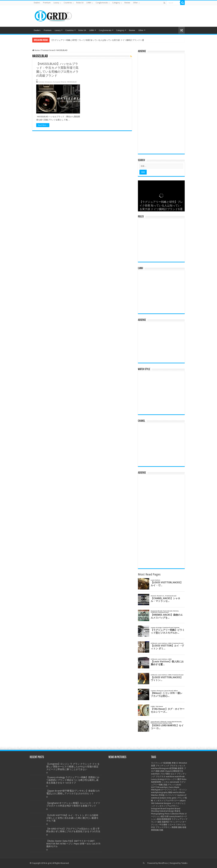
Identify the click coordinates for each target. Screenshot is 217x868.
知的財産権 (156, 782)
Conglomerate (102, 3)
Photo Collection (172, 814)
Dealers (37, 3)
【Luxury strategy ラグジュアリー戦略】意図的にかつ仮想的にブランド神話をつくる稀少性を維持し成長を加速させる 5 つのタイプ (73, 780)
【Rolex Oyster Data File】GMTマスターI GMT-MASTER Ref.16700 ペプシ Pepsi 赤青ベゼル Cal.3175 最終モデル (73, 844)
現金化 (177, 811)
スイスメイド (171, 795)
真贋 (153, 766)
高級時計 (166, 822)
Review (127, 3)
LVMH (89, 3)
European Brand (60, 82)
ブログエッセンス (177, 766)
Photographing (158, 814)
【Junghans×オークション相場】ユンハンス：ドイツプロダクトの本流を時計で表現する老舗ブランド (73, 804)
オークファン (167, 790)
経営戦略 (173, 768)
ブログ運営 (165, 774)
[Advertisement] (161, 105)
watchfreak (180, 777)
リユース (172, 825)
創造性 (181, 768)
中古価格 (163, 825)
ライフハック (157, 763)
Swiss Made (174, 787)
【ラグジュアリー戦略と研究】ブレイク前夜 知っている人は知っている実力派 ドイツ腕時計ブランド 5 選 (97, 40)
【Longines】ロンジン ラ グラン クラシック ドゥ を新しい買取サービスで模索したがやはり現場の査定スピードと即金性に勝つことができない (73, 767)
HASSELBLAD (72, 82)
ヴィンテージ (176, 822)
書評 (179, 779)
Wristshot (183, 763)
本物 (174, 763)
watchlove (170, 777)
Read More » (43, 125)
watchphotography (159, 792)
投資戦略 (167, 763)
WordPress (163, 863)
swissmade (174, 782)
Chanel (168, 771)
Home (36, 50)
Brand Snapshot (168, 809)
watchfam (155, 774)
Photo (182, 814)
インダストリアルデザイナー (166, 801)
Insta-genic (172, 798)
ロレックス (172, 779)
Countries (68, 3)
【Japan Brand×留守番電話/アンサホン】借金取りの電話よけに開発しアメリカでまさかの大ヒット (73, 792)
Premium (47, 3)
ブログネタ (160, 777)
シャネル (165, 782)
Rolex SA (80, 3)
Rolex (184, 779)
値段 (159, 822)
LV (166, 779)
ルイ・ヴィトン (180, 790)
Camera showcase (45, 82)
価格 (180, 827)
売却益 (162, 795)
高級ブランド (169, 785)
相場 (184, 827)
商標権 (175, 827)
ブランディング (162, 766)
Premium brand (48, 50)
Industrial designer (163, 803)
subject (183, 801)
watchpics (164, 787)
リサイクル (181, 825)
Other (135, 3)
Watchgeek (156, 790)
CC (177, 763)
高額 (157, 771)
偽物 (170, 792)
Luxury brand (175, 816)
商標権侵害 (166, 819)
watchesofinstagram (160, 768)
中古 (153, 827)
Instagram (156, 809)
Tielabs (184, 863)
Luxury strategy (158, 779)
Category (116, 3)
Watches (155, 795)
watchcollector (179, 792)
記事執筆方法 (177, 771)
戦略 (161, 830)
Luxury (56, 3)
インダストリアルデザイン (167, 806)
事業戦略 (155, 830)
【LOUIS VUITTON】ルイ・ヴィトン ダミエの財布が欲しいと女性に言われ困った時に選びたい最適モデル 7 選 (72, 818)
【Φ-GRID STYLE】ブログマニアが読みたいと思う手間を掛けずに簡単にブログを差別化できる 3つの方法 (73, 830)
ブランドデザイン (163, 827)
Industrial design (167, 811)
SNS (153, 803)
